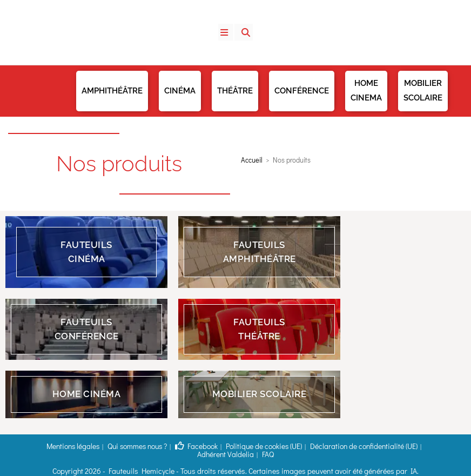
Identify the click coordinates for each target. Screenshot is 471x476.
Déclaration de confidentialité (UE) (315, 446)
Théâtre (235, 91)
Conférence (302, 91)
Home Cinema (366, 90)
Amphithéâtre (112, 91)
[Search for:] (240, 32)
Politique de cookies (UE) (228, 446)
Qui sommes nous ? (116, 446)
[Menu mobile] (228, 32)
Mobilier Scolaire (423, 90)
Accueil (252, 160)
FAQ (430, 446)
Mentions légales (58, 446)
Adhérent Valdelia (393, 446)
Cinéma (180, 91)
